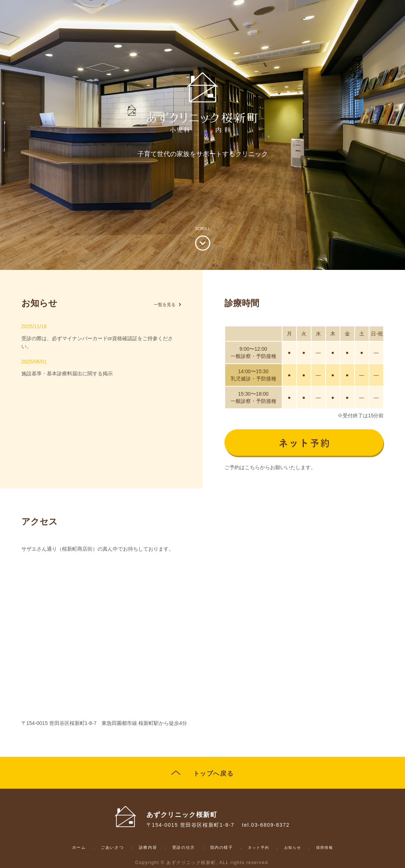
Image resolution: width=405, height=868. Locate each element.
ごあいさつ (102, 849)
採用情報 (340, 850)
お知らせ (305, 850)
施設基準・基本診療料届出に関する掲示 (101, 374)
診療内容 (142, 849)
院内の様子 (226, 849)
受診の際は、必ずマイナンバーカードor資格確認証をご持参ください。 (101, 339)
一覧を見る (163, 304)
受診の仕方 (183, 849)
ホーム (64, 849)
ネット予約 (268, 850)
